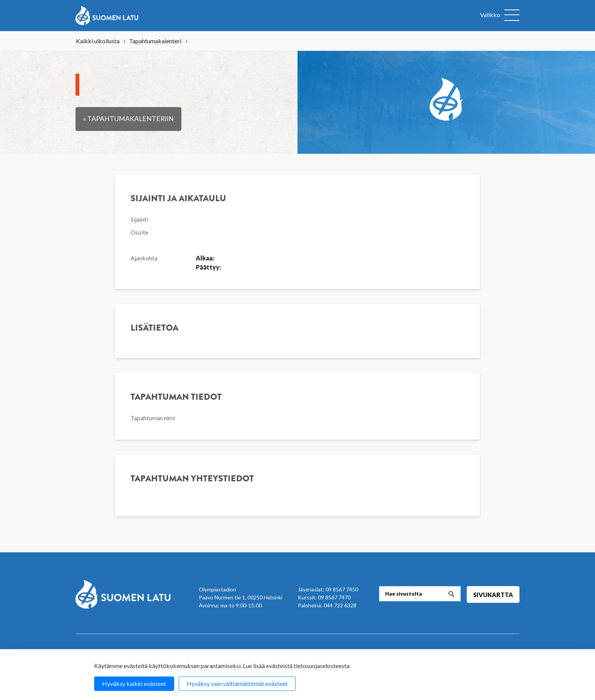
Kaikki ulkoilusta (98, 41)
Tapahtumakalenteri (155, 41)
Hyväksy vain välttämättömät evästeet (237, 683)
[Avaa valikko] (500, 16)
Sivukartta (493, 595)
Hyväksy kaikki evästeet (134, 683)
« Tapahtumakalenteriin (128, 119)
